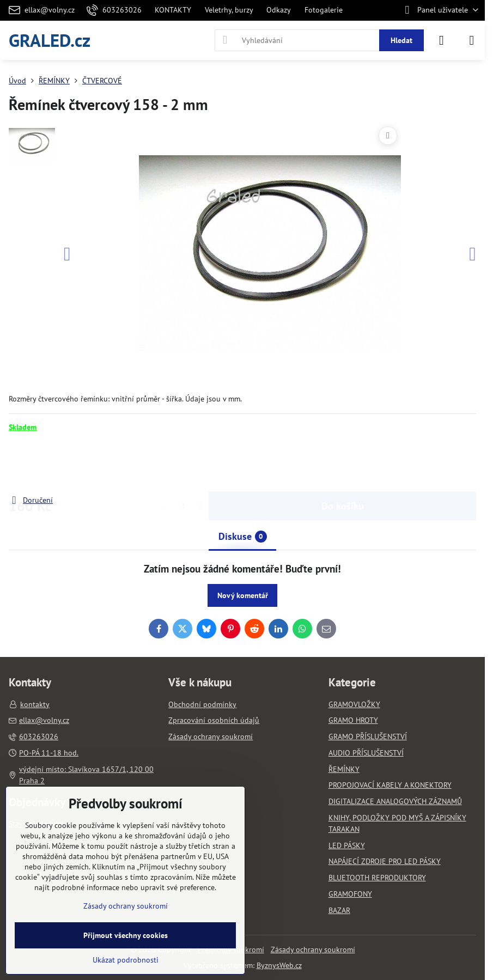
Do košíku (343, 463)
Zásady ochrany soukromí (313, 949)
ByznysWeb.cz (279, 965)
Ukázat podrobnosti (126, 960)
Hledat (401, 40)
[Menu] (472, 40)
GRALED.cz (50, 40)
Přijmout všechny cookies (126, 935)
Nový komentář (243, 595)
